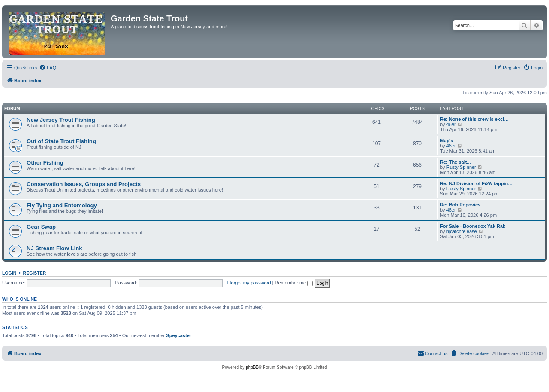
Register (35, 273)
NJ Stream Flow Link (54, 248)
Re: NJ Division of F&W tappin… (476, 183)
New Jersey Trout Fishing (61, 120)
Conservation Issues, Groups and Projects (84, 184)
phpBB (252, 367)
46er (451, 124)
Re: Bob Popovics (460, 205)
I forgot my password (249, 283)
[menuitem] (48, 68)
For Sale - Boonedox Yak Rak (473, 226)
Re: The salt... (455, 162)
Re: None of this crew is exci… (474, 119)
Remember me (294, 283)
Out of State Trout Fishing (61, 141)
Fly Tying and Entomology (62, 205)
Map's (447, 141)
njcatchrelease (462, 231)
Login (9, 273)
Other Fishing (45, 163)
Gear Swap (41, 227)
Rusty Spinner (461, 167)
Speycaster (179, 335)
